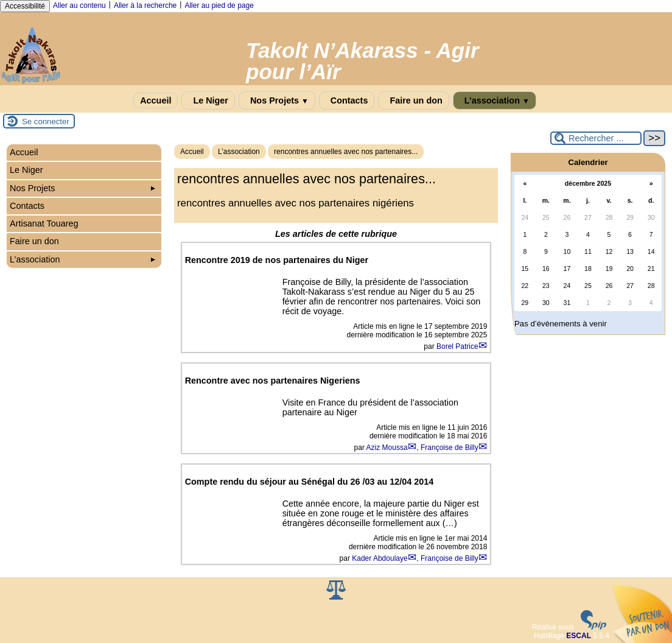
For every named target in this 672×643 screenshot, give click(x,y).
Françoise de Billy (450, 448)
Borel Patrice (457, 346)
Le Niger (208, 100)
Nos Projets (277, 100)
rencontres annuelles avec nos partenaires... (346, 152)
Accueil (156, 100)
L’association (495, 100)
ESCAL (579, 636)
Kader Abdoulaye (380, 558)
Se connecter (46, 121)
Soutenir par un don (642, 613)
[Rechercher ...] (596, 138)
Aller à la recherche (145, 5)
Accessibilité (25, 6)
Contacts (347, 100)
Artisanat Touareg (44, 223)
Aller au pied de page (219, 5)
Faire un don (413, 100)
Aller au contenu (79, 5)
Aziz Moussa (387, 448)
